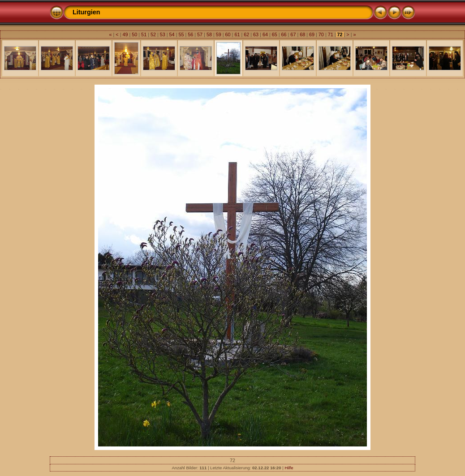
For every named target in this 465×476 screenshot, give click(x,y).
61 (237, 34)
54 (172, 34)
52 (153, 34)
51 (144, 34)
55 (181, 34)
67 (293, 34)
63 (256, 34)
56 (190, 34)
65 (275, 34)
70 (321, 34)
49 (125, 34)
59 (219, 34)
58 (209, 34)
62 (246, 34)
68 (302, 34)
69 (312, 34)
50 (134, 34)
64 (265, 34)
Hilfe (289, 468)
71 (331, 34)
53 (163, 34)
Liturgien (86, 12)
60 (228, 34)
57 (200, 34)
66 (284, 34)
